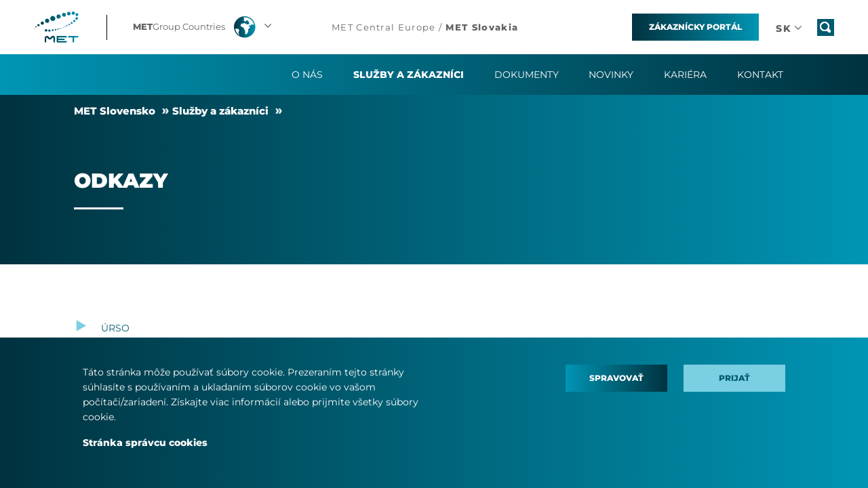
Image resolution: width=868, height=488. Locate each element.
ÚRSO (115, 328)
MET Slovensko (115, 111)
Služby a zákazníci (220, 111)
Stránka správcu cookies (145, 443)
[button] (204, 27)
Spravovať (616, 378)
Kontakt (760, 75)
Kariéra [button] (685, 75)
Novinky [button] (611, 75)
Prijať (734, 378)
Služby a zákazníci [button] (409, 75)
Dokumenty (527, 75)
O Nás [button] (307, 75)
